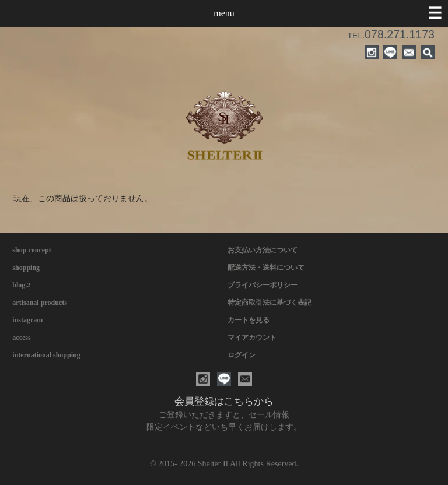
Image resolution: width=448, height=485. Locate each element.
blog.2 (21, 285)
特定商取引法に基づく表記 (269, 303)
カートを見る (249, 320)
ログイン (242, 355)
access (21, 338)
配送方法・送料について (266, 268)
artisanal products (39, 303)
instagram (27, 320)
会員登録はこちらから (224, 401)
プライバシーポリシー (262, 285)
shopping (26, 268)
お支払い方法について (262, 250)
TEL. (391, 36)
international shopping (46, 355)
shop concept (32, 250)
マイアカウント (252, 338)
